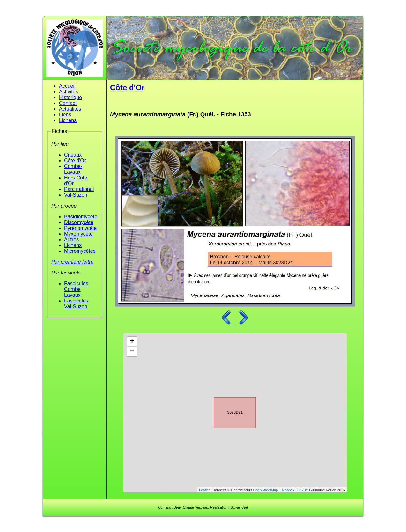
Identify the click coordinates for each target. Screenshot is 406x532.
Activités (69, 92)
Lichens (68, 120)
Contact (68, 103)
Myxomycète (78, 234)
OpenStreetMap (266, 490)
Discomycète (79, 222)
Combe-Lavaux (73, 169)
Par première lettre (73, 262)
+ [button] (132, 342)
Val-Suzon (76, 195)
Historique (70, 97)
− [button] (132, 352)
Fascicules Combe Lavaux (76, 289)
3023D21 (229, 412)
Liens (65, 115)
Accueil (67, 86)
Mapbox (288, 490)
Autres (71, 240)
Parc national (79, 189)
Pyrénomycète (80, 228)
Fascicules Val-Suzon (76, 304)
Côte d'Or (75, 160)
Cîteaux (73, 155)
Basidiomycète (81, 217)
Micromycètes (80, 251)
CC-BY (303, 490)
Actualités (70, 109)
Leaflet (204, 490)
